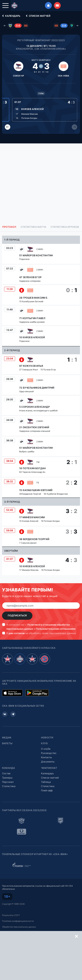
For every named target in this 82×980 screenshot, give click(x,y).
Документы (48, 762)
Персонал (8, 782)
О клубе (46, 749)
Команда (8, 768)
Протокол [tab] (9, 227)
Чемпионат (49, 768)
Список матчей (37, 16)
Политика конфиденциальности (18, 921)
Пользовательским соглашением (56, 629)
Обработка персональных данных (19, 927)
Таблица (46, 782)
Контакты (46, 757)
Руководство (49, 753)
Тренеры (7, 778)
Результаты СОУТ (11, 915)
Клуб (44, 743)
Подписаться (17, 615)
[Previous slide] (8, 127)
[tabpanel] (41, 405)
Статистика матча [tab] (33, 227)
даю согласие (17, 633)
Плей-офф (47, 790)
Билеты (7, 743)
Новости (47, 738)
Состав (6, 773)
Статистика (9, 786)
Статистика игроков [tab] (65, 227)
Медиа (7, 738)
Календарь (11, 16)
